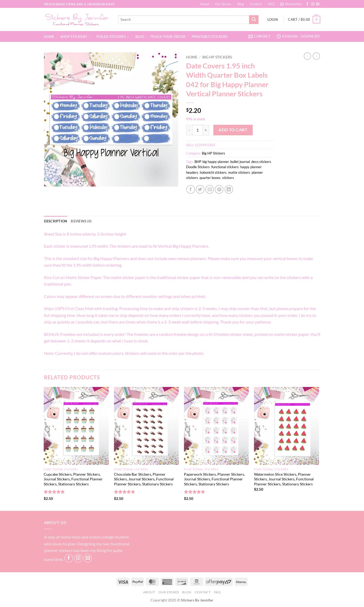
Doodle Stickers (198, 167)
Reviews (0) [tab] (81, 221)
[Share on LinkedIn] (229, 189)
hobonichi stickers (213, 172)
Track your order (168, 37)
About (205, 4)
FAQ (271, 4)
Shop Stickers (75, 36)
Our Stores (223, 4)
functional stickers (225, 167)
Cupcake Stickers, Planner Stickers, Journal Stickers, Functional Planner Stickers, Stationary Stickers (73, 479)
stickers (228, 178)
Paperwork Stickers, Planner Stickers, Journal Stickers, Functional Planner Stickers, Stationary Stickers (214, 479)
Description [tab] (56, 221)
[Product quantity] (198, 130)
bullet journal (240, 162)
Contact (256, 4)
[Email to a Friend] (210, 189)
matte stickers (239, 172)
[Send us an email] (318, 4)
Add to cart (233, 130)
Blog (241, 4)
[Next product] (307, 56)
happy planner (251, 167)
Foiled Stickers (113, 36)
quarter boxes (210, 178)
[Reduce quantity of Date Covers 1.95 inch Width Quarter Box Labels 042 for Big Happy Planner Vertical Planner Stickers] (189, 130)
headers (192, 172)
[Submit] (254, 20)
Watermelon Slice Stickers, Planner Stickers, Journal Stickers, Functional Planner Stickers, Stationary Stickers (284, 479)
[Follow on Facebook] (307, 4)
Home (49, 37)
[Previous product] (316, 56)
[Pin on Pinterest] (219, 189)
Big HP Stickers (217, 57)
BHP (198, 162)
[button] (291, 4)
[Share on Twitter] (200, 189)
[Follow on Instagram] (313, 4)
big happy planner (216, 162)
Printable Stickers (210, 37)
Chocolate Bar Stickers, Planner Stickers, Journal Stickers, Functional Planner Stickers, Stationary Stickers (144, 479)
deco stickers (261, 162)
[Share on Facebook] (191, 189)
